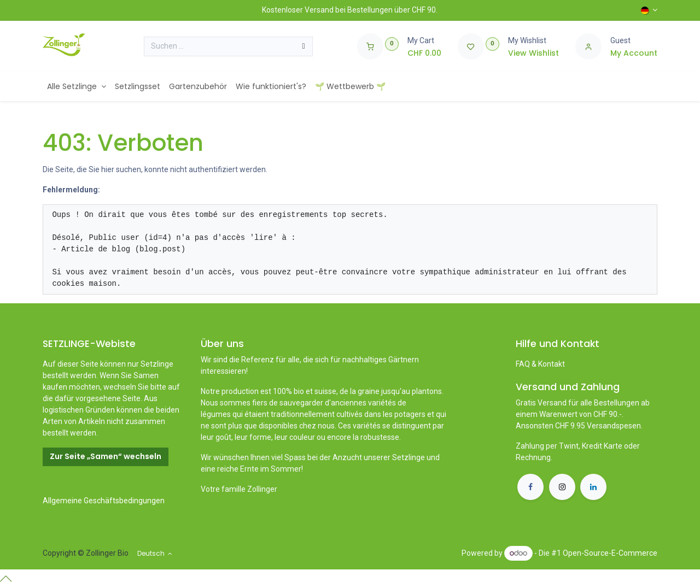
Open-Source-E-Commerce (610, 553)
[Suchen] (304, 46)
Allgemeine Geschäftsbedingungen (104, 501)
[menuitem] (77, 87)
